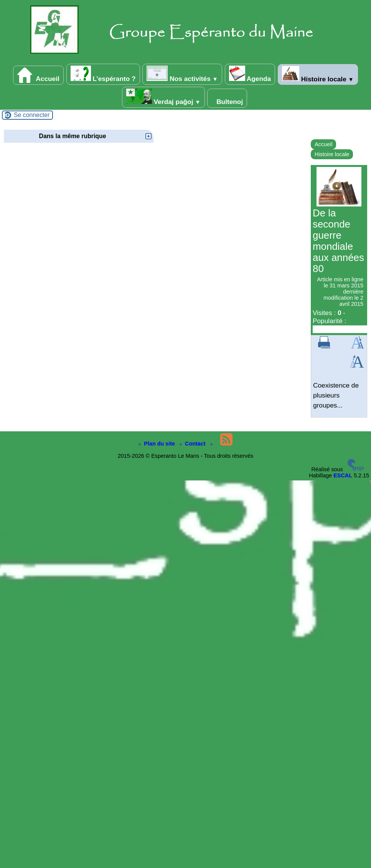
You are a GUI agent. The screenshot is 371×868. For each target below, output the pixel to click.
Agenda (250, 74)
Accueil (38, 75)
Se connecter (32, 115)
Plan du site (157, 444)
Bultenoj (227, 98)
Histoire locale (318, 74)
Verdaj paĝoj (163, 97)
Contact (193, 444)
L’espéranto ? (103, 74)
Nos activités (182, 74)
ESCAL (343, 475)
